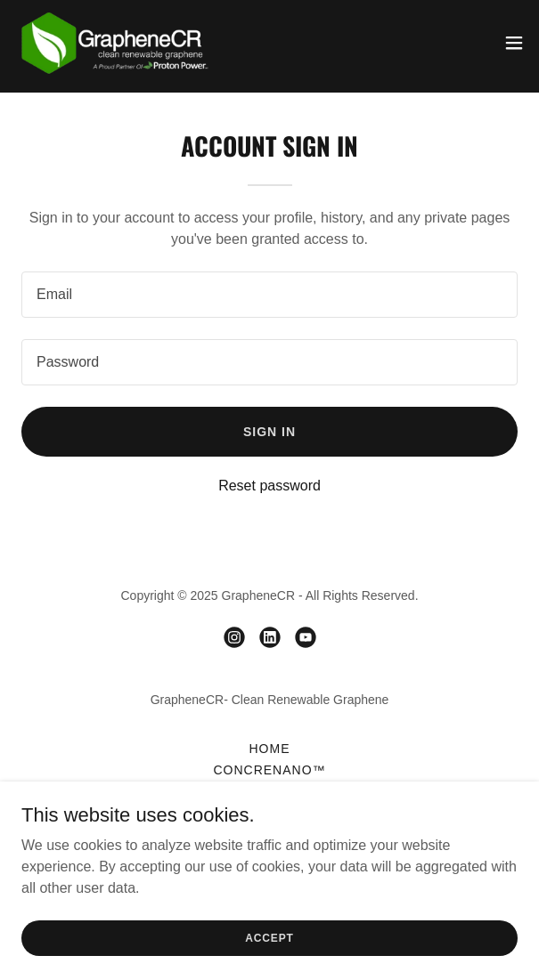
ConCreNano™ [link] (269, 770)
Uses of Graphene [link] (270, 791)
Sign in (269, 432)
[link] (114, 43)
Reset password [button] (269, 486)
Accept (269, 962)
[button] (514, 43)
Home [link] (270, 749)
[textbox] (269, 295)
